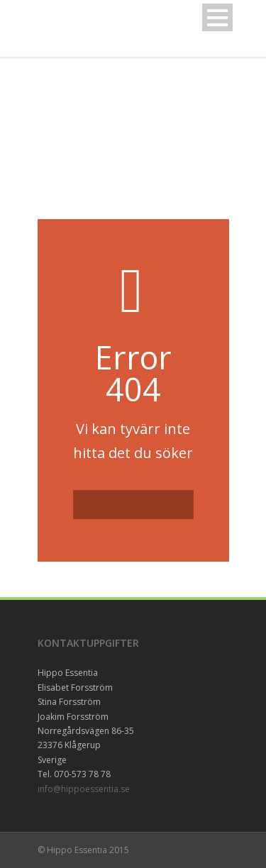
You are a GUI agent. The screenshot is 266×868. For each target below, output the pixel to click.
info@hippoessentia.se (84, 789)
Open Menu (217, 17)
